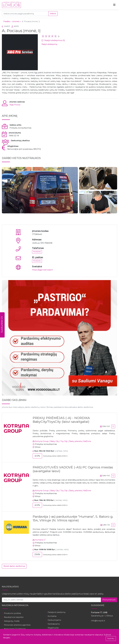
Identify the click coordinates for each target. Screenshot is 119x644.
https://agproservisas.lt (42, 270)
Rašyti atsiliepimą (49, 44)
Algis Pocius (15, 105)
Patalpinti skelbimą (56, 612)
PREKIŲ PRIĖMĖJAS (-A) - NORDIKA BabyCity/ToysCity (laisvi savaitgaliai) (61, 420)
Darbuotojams (54, 620)
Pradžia (7, 21)
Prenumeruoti (109, 600)
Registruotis (53, 628)
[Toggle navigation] (114, 5)
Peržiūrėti (37, 252)
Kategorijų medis (12, 621)
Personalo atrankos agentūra (17, 625)
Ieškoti (53, 14)
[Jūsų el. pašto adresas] (51, 600)
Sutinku (111, 638)
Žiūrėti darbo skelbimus (14, 566)
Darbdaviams (54, 624)
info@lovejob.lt (98, 621)
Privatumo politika (12, 613)
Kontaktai (52, 616)
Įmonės (16, 21)
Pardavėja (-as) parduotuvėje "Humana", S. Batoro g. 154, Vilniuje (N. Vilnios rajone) (73, 518)
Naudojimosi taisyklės (14, 617)
